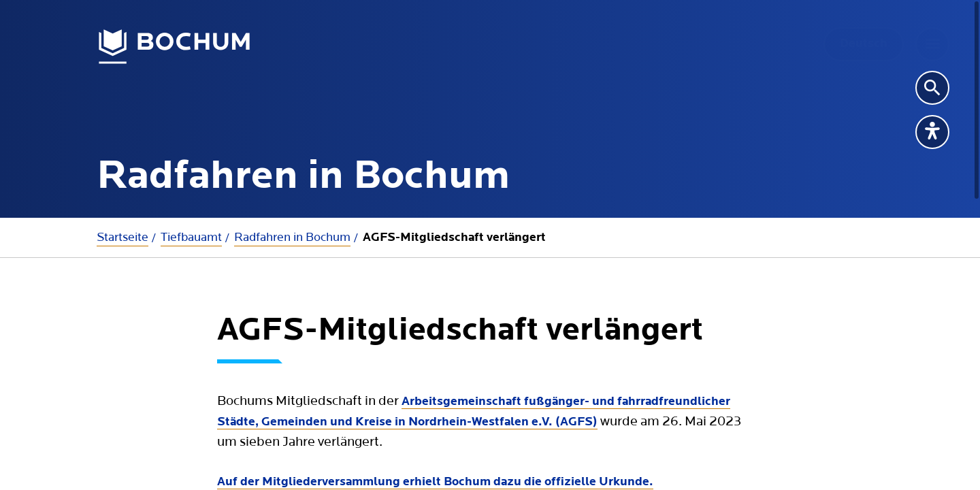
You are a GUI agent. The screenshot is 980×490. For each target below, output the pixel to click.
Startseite (122, 237)
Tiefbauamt (191, 237)
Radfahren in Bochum (292, 237)
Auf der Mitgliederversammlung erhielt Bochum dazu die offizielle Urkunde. (435, 482)
